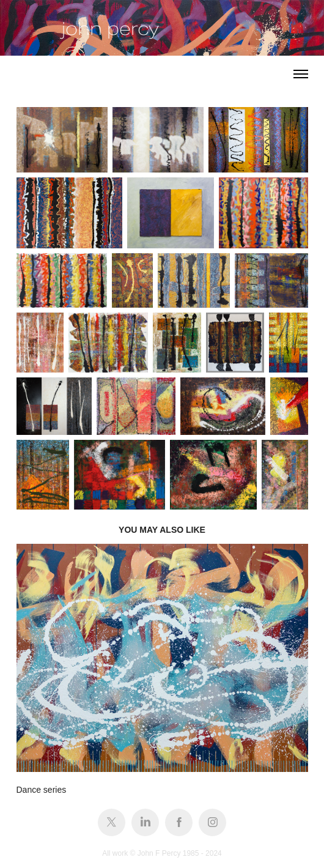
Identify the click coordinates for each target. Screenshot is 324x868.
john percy (110, 28)
